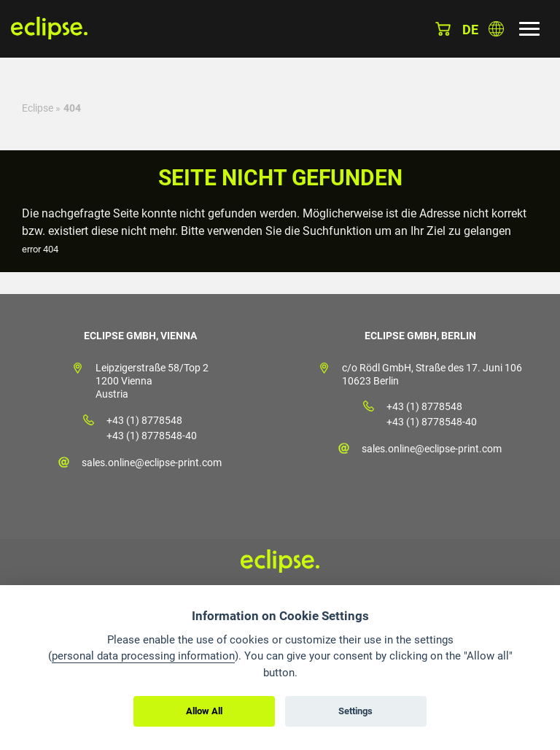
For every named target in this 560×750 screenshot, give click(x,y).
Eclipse (38, 108)
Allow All (204, 711)
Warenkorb (443, 29)
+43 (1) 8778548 (144, 420)
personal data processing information (143, 656)
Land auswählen (496, 29)
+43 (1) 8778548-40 (152, 436)
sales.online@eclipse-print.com (152, 463)
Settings (355, 711)
